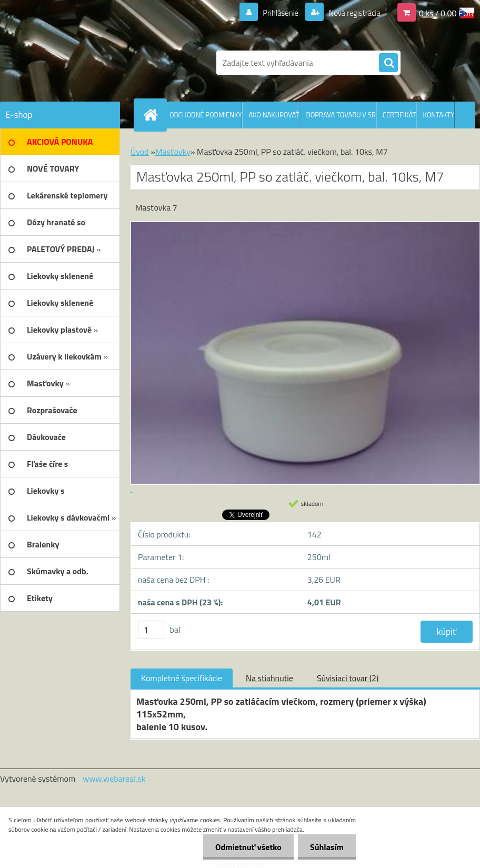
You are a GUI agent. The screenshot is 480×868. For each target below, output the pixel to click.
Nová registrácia (351, 13)
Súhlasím (326, 847)
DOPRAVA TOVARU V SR (341, 115)
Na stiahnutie (269, 678)
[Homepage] (153, 115)
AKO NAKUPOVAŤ (274, 115)
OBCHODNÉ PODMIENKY (206, 115)
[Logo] (72, 63)
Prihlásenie (274, 13)
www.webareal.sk (114, 779)
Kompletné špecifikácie (182, 678)
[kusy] (151, 630)
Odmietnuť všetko (245, 847)
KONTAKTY (438, 115)
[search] (388, 63)
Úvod (140, 152)
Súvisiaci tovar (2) (348, 678)
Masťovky (173, 152)
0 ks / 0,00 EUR (446, 13)
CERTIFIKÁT (399, 115)
